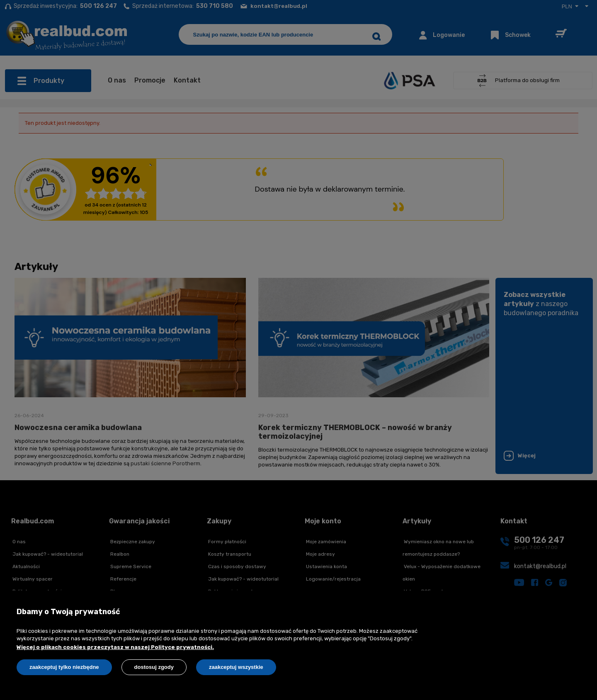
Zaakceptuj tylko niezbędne (64, 667)
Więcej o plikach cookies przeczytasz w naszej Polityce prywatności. (115, 647)
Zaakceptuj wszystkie (236, 667)
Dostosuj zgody (154, 667)
